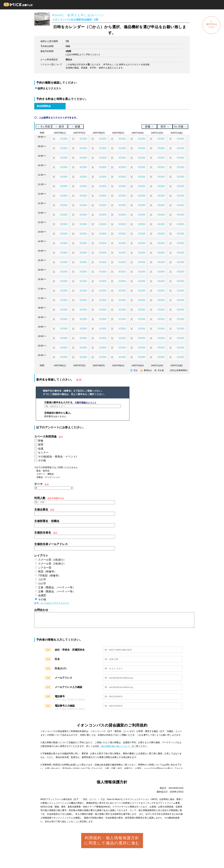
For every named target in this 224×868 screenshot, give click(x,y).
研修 (41, 441)
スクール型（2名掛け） (52, 564)
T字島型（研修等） (49, 576)
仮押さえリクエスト (49, 88)
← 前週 (76, 127)
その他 (42, 460)
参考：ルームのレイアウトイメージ (52, 603)
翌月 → (165, 127)
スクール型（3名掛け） (52, 560)
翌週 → (149, 127)
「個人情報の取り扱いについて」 (116, 749)
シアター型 (45, 568)
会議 (41, 449)
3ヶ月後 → (180, 127)
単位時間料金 (44, 106)
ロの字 (42, 584)
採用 (41, 445)
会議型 (42, 595)
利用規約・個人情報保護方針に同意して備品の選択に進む (112, 843)
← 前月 (60, 127)
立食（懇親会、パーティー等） (57, 587)
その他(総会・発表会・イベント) (57, 457)
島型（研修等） (47, 572)
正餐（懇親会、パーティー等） (57, 592)
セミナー (43, 453)
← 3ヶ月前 (44, 127)
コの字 (42, 580)
